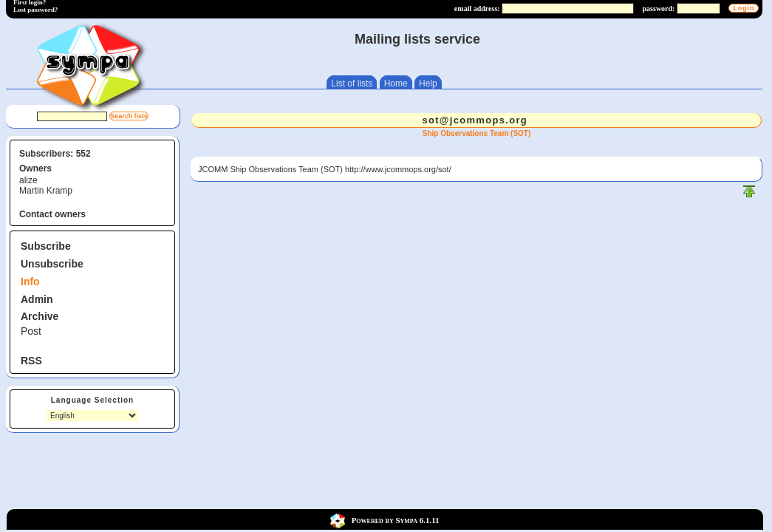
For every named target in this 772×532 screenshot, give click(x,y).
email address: (477, 8)
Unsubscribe (52, 264)
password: (659, 8)
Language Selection (92, 400)
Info (30, 282)
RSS (31, 361)
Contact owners (52, 214)
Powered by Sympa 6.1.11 (396, 519)
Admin (37, 299)
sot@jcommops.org (475, 120)
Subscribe (46, 246)
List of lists (352, 83)
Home (396, 83)
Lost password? (35, 10)
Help (428, 83)
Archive (40, 316)
